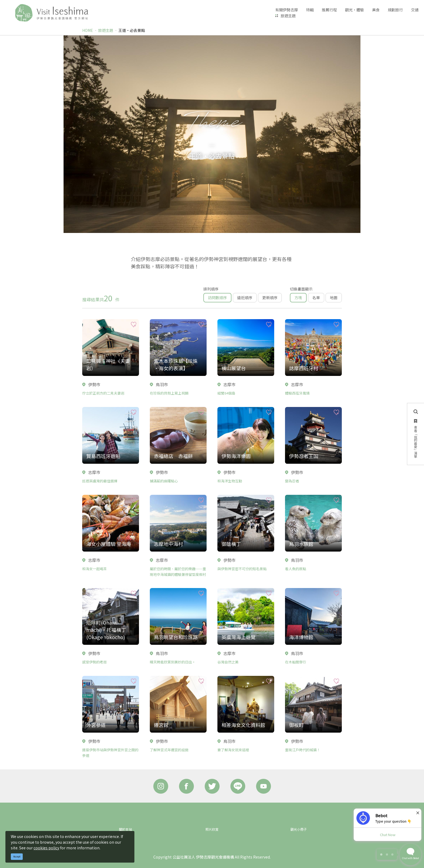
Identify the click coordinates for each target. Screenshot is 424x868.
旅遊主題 (288, 16)
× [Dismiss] (418, 813)
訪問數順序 (217, 298)
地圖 (334, 298)
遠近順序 (245, 298)
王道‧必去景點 (132, 30)
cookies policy (46, 848)
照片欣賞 (212, 829)
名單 (316, 298)
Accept (17, 857)
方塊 (298, 298)
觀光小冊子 (299, 829)
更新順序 (270, 298)
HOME (88, 30)
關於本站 (125, 829)
